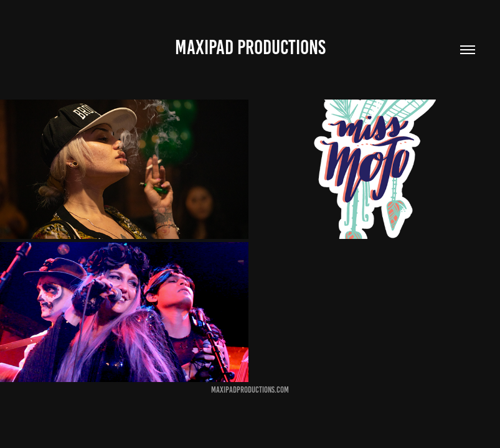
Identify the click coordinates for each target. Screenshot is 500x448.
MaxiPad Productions (250, 47)
